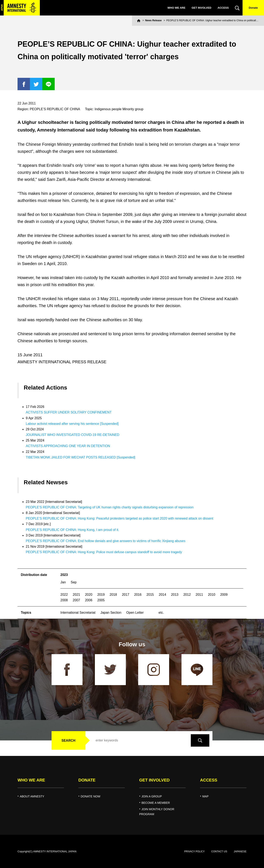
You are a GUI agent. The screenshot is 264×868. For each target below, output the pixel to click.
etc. (161, 613)
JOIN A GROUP (152, 796)
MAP (205, 796)
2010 (212, 595)
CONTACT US (219, 851)
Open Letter (135, 613)
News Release (153, 20)
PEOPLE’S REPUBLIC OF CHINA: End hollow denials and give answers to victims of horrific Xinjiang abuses (106, 541)
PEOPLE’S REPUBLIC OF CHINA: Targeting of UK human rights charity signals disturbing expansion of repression (110, 507)
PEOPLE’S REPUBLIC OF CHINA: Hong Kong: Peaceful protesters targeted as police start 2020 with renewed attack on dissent (120, 518)
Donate (253, 8)
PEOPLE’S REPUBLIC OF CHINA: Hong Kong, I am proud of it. (72, 530)
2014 (163, 595)
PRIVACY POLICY (194, 851)
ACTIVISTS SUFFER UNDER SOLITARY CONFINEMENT (69, 412)
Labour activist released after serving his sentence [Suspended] (72, 424)
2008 (64, 600)
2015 (150, 595)
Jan (63, 582)
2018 (113, 595)
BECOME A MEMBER (156, 803)
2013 (175, 595)
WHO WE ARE (176, 8)
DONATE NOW (90, 796)
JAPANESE (240, 851)
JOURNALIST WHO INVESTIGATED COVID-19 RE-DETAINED (72, 435)
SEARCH (68, 741)
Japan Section (111, 613)
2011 (199, 595)
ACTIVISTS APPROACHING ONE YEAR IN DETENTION (68, 446)
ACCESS (223, 8)
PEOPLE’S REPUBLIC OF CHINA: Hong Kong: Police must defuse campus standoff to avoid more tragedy (104, 552)
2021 (77, 595)
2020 (89, 595)
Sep (74, 582)
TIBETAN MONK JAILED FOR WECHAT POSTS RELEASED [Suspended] (81, 457)
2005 (101, 600)
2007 (77, 600)
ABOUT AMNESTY (32, 796)
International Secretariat (78, 613)
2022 (64, 595)
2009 (224, 595)
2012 (187, 595)
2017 (126, 595)
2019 (101, 595)
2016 (138, 595)
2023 (64, 575)
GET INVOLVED (202, 8)
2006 (89, 600)
